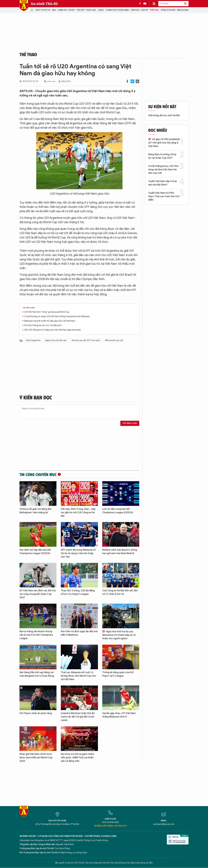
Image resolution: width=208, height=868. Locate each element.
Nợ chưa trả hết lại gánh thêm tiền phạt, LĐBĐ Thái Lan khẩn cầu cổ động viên (77, 758)
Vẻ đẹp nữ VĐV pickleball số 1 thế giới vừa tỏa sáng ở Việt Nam (164, 143)
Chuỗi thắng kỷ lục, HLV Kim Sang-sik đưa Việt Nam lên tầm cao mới (163, 170)
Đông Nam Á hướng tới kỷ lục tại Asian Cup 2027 (162, 156)
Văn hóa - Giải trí (139, 10)
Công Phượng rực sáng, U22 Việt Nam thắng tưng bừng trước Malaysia (57, 316)
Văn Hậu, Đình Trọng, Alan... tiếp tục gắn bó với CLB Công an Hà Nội (78, 513)
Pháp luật (91, 10)
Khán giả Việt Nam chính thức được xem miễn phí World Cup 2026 (36, 758)
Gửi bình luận (130, 423)
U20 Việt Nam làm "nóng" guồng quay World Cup (47, 312)
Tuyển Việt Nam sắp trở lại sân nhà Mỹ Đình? (162, 183)
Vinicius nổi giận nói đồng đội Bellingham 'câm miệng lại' (35, 511)
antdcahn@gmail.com (164, 824)
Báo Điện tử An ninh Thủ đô (24, 6)
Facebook (127, 81)
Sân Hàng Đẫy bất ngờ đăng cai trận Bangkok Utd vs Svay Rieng (37, 674)
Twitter (132, 81)
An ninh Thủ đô (44, 4)
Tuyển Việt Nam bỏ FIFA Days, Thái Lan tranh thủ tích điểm (164, 196)
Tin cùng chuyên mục (38, 474)
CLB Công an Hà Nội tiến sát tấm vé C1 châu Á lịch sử (120, 592)
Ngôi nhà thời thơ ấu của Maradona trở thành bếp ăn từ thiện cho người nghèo (119, 635)
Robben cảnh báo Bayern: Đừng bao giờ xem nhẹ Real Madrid (120, 552)
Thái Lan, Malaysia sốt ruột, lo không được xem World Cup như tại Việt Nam (78, 676)
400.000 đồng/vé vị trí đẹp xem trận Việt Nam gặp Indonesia (52, 330)
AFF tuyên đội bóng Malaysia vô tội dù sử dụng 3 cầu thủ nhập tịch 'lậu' (78, 553)
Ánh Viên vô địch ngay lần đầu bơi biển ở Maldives (79, 633)
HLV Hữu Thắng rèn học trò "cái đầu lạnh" (43, 325)
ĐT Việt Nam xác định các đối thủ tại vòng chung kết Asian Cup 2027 (38, 594)
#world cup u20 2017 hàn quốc (86, 340)
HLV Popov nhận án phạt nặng (36, 713)
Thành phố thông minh (117, 10)
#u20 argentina (33, 340)
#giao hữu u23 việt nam (56, 340)
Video (101, 10)
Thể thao (154, 10)
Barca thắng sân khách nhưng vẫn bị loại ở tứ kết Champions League (36, 635)
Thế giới (80, 10)
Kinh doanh (183, 10)
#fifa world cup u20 (114, 340)
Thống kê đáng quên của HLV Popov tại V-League (118, 674)
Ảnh (54, 10)
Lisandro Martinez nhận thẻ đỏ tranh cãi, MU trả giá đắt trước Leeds (78, 717)
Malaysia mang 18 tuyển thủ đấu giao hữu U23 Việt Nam (50, 321)
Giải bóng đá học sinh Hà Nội (164, 115)
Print (137, 81)
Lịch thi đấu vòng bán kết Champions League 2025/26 (118, 511)
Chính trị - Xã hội (66, 10)
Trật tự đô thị (43, 10)
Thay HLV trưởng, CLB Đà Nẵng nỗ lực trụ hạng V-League (78, 592)
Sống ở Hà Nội (168, 10)
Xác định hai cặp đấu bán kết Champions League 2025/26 (35, 552)
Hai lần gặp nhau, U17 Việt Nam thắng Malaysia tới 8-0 (119, 715)
